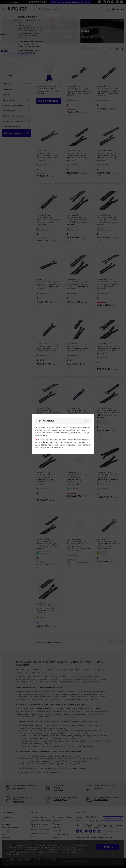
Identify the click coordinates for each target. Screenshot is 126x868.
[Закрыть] (86, 421)
